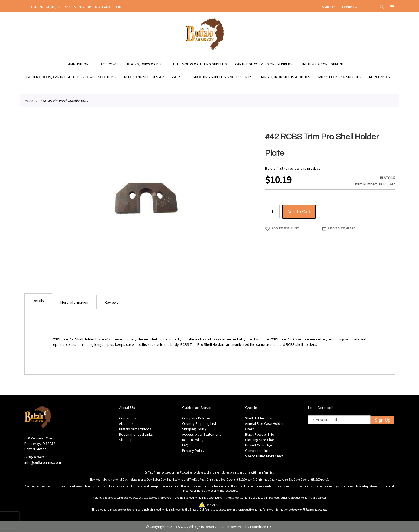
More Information (74, 302)
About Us (126, 423)
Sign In (79, 7)
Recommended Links (136, 434)
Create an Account (108, 7)
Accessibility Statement (201, 434)
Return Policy (193, 440)
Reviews (112, 302)
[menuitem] (81, 64)
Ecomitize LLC (261, 527)
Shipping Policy (194, 429)
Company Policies (196, 418)
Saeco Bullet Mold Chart (264, 456)
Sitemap (126, 440)
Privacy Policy (193, 451)
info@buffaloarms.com (43, 462)
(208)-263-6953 (36, 457)
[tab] (38, 301)
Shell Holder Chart (260, 418)
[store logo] (205, 50)
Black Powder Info (260, 434)
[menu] (210, 71)
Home (29, 101)
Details (38, 301)
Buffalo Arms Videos (135, 429)
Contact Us (128, 418)
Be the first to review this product (293, 168)
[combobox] (353, 7)
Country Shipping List (199, 423)
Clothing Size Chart (260, 440)
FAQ (185, 445)
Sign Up (383, 420)
